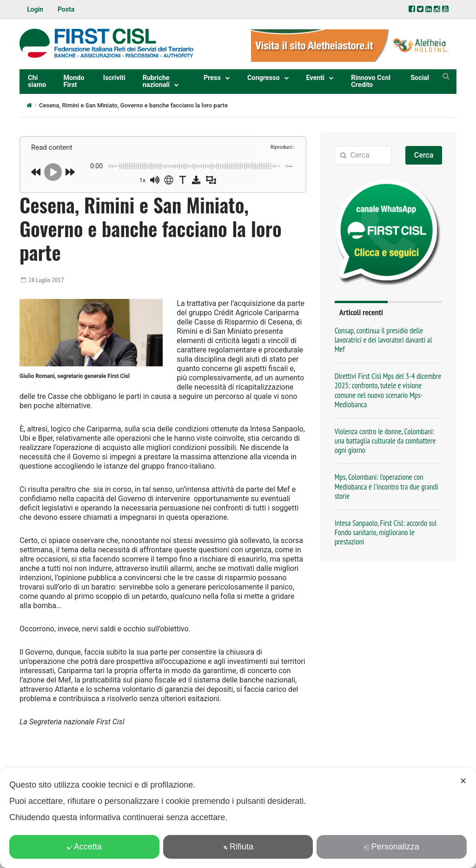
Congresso (264, 78)
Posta (66, 9)
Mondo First (74, 81)
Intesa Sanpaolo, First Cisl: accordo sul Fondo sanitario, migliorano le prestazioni (386, 532)
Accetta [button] (84, 847)
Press (212, 78)
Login (35, 9)
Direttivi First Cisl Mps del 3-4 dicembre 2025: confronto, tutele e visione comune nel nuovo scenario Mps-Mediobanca (388, 390)
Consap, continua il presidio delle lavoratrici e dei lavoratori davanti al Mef (383, 340)
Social (420, 78)
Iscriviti (114, 78)
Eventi (316, 78)
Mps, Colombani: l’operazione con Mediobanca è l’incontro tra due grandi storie (387, 486)
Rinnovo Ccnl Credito (371, 81)
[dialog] (238, 818)
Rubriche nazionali (156, 81)
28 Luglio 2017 (43, 280)
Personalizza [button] (392, 847)
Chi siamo (37, 81)
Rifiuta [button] (238, 847)
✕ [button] (463, 781)
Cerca (424, 155)
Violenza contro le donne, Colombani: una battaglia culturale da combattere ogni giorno (385, 441)
